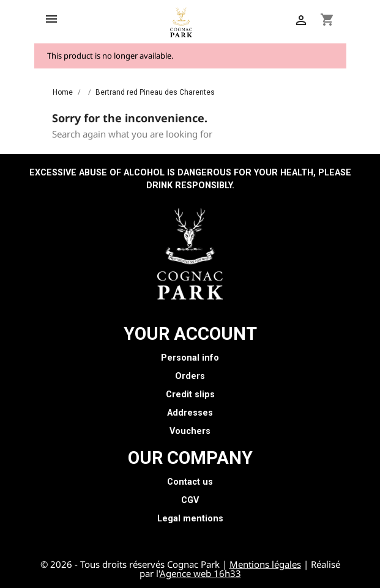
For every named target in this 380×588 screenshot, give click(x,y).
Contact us (190, 482)
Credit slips (190, 395)
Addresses (190, 413)
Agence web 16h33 (200, 573)
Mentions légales (265, 564)
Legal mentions (190, 519)
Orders (190, 376)
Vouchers (190, 431)
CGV (190, 500)
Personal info (190, 358)
